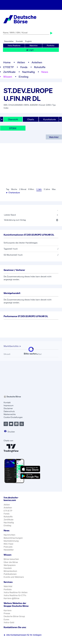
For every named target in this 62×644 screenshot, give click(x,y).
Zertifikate (9, 72)
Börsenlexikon (10, 571)
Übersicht (13, 119)
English (28, 41)
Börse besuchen (11, 559)
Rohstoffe (40, 67)
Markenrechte (10, 414)
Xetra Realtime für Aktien (16, 592)
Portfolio (51, 46)
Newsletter (9, 41)
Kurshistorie (50, 119)
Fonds (24, 67)
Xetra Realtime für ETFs (15, 595)
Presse (7, 613)
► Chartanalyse (13, 192)
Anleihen (37, 62)
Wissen (8, 77)
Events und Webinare (14, 577)
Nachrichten (9, 535)
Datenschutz (9, 411)
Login (30, 50)
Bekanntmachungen (13, 538)
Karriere (8, 610)
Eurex (6, 619)
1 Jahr (39, 189)
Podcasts (8, 547)
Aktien (21, 62)
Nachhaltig (28, 72)
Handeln (8, 568)
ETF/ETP (9, 67)
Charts (31, 119)
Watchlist (33, 46)
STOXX (13, 128)
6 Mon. (31, 189)
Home (7, 62)
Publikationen (10, 574)
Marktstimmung (11, 541)
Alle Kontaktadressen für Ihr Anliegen (23, 635)
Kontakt (19, 41)
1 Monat (23, 189)
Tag (8, 189)
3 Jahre (47, 189)
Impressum (9, 405)
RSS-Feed (8, 544)
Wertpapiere (10, 565)
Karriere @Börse (11, 598)
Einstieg (23, 77)
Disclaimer (8, 408)
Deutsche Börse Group (14, 616)
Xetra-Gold (9, 622)
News (45, 72)
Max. (54, 189)
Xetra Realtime (14, 46)
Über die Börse (11, 562)
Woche (14, 189)
